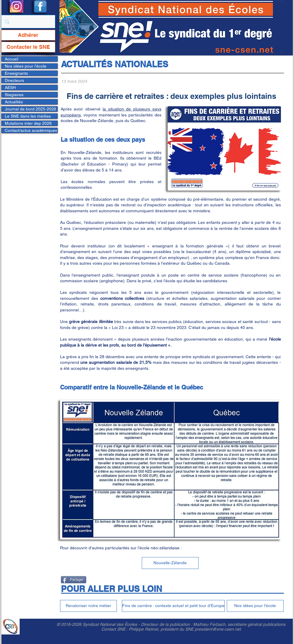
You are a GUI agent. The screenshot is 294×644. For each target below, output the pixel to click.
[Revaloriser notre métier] (88, 606)
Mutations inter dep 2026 (28, 123)
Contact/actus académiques (31, 130)
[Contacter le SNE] (28, 47)
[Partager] (74, 580)
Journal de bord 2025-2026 (30, 109)
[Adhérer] (28, 35)
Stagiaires (14, 95)
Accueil (11, 59)
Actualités (14, 102)
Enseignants (16, 73)
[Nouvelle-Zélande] (170, 563)
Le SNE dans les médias (28, 116)
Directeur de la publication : (167, 624)
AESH (10, 88)
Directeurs (14, 80)
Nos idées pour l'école (26, 66)
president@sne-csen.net (218, 629)
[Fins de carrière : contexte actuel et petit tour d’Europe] (173, 606)
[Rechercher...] (28, 22)
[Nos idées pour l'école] (255, 606)
